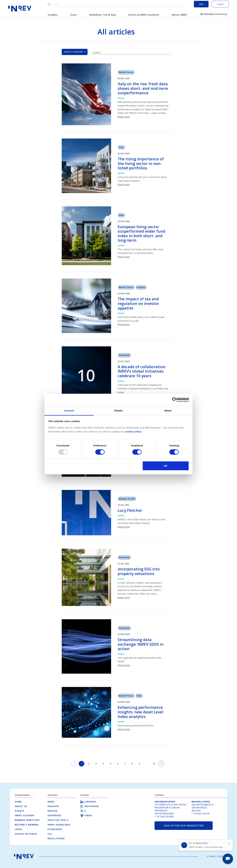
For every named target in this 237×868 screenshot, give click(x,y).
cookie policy (133, 432)
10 (154, 764)
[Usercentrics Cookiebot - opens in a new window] (175, 400)
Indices (53, 811)
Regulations (56, 839)
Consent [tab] (69, 411)
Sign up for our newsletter (184, 826)
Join (201, 4)
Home (18, 802)
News (51, 802)
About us (21, 806)
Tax (50, 834)
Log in (220, 4)
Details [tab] (118, 411)
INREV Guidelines (59, 825)
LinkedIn (90, 802)
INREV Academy (25, 816)
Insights (53, 15)
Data (73, 15)
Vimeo (88, 816)
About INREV (179, 15)
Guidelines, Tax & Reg (102, 15)
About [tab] (168, 411)
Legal (19, 829)
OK (166, 466)
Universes (54, 816)
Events (20, 811)
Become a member (27, 825)
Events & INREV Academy (144, 15)
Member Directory (216, 14)
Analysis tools (58, 820)
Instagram (92, 806)
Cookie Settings (26, 834)
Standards (55, 829)
